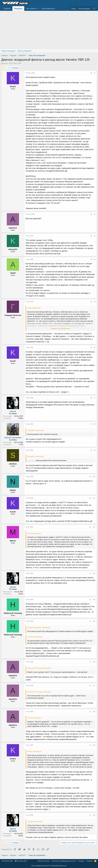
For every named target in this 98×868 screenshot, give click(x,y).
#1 (94, 73)
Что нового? (32, 8)
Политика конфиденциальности (64, 861)
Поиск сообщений (24, 51)
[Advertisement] (49, 30)
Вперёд (15, 68)
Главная (7, 8)
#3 (94, 236)
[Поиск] (94, 8)
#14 (94, 600)
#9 (94, 450)
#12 (94, 527)
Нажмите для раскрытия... (61, 329)
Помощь (81, 861)
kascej (13, 411)
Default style (7, 861)
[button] (39, 8)
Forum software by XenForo (49, 866)
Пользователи (48, 8)
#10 (94, 477)
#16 (94, 662)
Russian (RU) (21, 861)
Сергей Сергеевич (13, 438)
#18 (94, 712)
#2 (94, 214)
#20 (94, 815)
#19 (94, 745)
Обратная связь (44, 861)
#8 (94, 424)
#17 (94, 686)
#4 (94, 259)
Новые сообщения (8, 51)
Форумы (18, 8)
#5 (94, 302)
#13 (94, 573)
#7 (94, 398)
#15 (94, 621)
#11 (94, 498)
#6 (94, 347)
